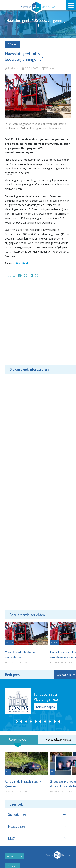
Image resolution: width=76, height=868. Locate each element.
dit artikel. (22, 263)
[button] (17, 721)
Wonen (12, 44)
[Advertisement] (38, 324)
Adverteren (14, 856)
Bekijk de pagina (45, 707)
